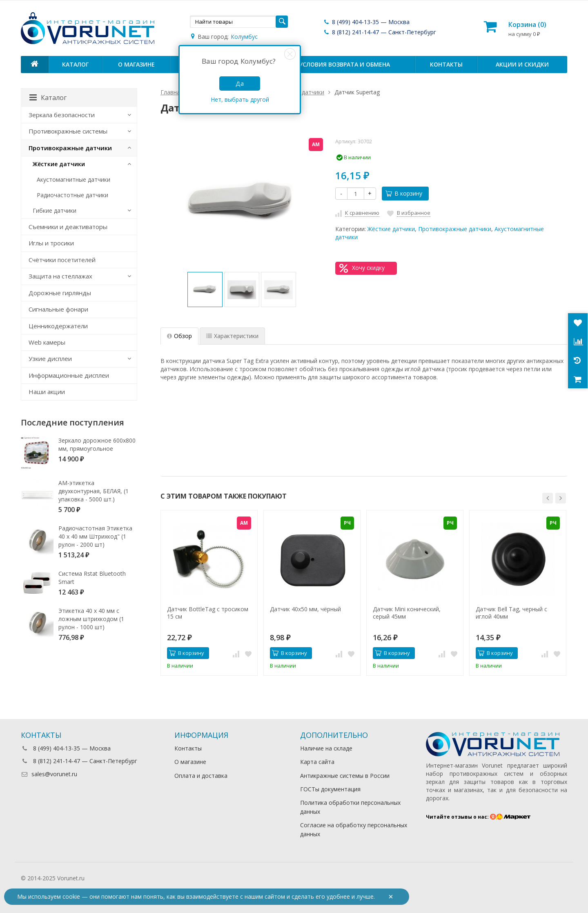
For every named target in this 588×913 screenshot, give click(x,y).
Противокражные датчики (455, 229)
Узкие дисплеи (50, 359)
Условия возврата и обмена (344, 64)
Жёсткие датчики (391, 229)
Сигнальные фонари (58, 309)
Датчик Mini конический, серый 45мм (407, 613)
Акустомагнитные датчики (73, 179)
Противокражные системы (68, 131)
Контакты (446, 64)
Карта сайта (317, 762)
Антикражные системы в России (345, 776)
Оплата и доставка (201, 776)
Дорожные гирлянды (60, 293)
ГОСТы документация (330, 789)
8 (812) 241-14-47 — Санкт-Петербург (380, 32)
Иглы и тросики (51, 243)
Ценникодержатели (58, 326)
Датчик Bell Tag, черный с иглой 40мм (511, 613)
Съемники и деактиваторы (68, 227)
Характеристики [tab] (232, 336)
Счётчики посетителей (62, 260)
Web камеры (47, 342)
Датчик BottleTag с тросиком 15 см (208, 613)
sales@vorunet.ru (49, 774)
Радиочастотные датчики (72, 195)
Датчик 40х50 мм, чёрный (305, 609)
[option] (205, 289)
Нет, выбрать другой (240, 99)
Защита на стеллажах (60, 276)
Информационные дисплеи (69, 375)
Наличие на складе (326, 748)
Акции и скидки (522, 64)
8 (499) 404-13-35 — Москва (366, 22)
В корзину (404, 193)
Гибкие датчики (55, 210)
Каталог (75, 64)
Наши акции (47, 392)
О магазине (136, 64)
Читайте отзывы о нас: (478, 817)
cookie (71, 896)
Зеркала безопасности (62, 115)
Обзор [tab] (179, 336)
